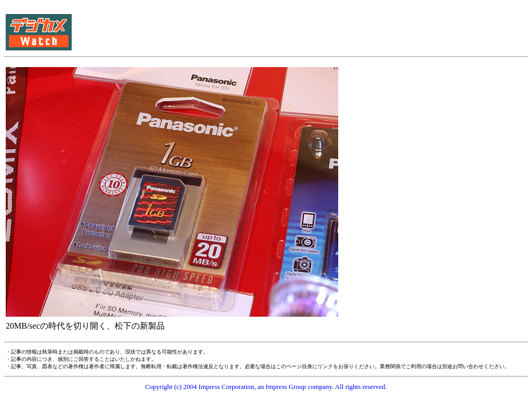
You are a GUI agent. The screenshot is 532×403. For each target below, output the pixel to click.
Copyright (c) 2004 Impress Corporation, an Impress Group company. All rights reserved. (266, 387)
